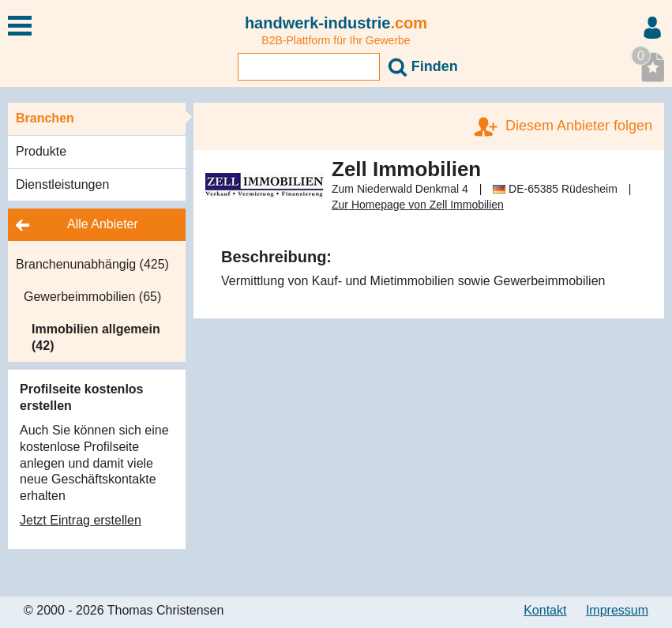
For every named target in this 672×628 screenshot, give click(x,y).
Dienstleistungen (62, 184)
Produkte (41, 151)
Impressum (617, 610)
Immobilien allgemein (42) (96, 337)
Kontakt (545, 610)
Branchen (45, 118)
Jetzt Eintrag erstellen (81, 520)
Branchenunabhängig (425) (92, 264)
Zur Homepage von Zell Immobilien (418, 205)
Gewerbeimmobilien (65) (92, 297)
